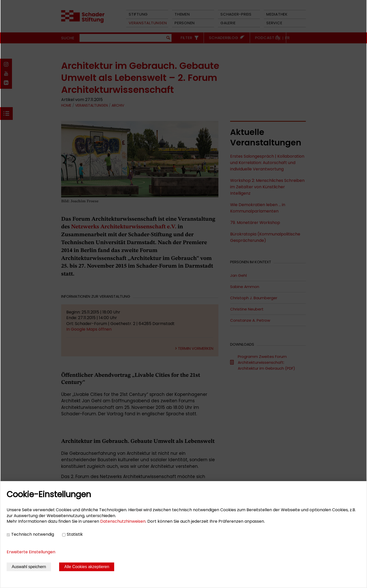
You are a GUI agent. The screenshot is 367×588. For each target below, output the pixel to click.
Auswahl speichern (29, 567)
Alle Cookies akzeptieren (87, 567)
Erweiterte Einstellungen (31, 552)
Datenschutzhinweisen (123, 521)
